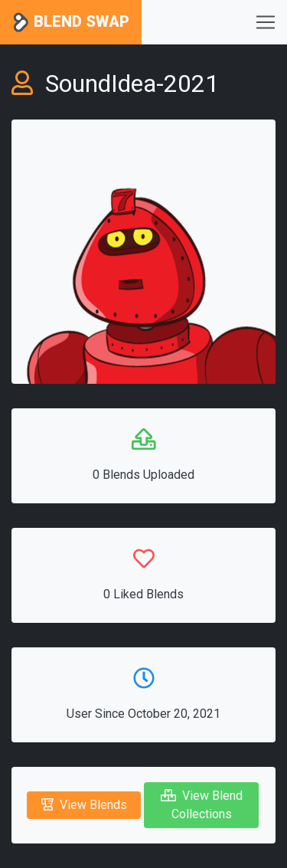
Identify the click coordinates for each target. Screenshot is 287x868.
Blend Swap (71, 23)
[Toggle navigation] (266, 22)
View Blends (84, 805)
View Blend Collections (202, 805)
